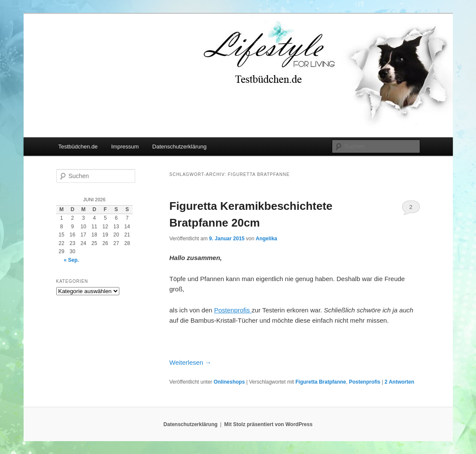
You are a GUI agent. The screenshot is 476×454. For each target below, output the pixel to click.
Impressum (125, 147)
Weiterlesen (191, 362)
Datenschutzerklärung (179, 147)
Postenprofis (365, 382)
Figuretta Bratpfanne (321, 382)
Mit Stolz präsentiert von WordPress (268, 424)
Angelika (267, 239)
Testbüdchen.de (78, 147)
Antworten (399, 382)
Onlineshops (229, 382)
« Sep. (71, 260)
